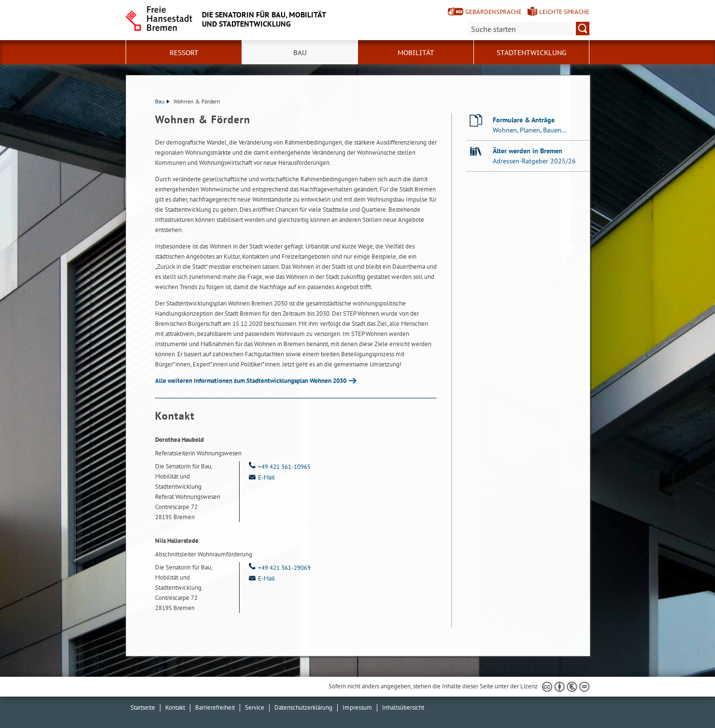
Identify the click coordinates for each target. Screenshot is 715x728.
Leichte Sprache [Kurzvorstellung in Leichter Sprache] (564, 12)
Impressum (357, 707)
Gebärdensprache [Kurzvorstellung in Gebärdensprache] (493, 12)
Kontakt (175, 707)
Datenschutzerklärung (303, 707)
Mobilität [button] (416, 53)
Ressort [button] (184, 53)
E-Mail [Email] (261, 477)
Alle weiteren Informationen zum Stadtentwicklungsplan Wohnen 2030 (251, 381)
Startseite (143, 707)
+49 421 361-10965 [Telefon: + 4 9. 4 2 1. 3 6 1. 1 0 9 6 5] (279, 467)
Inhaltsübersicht (403, 707)
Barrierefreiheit (215, 707)
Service (255, 707)
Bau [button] (300, 53)
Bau (162, 101)
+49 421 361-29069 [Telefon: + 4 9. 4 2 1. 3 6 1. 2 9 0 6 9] (279, 568)
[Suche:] (529, 29)
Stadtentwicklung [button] (531, 53)
